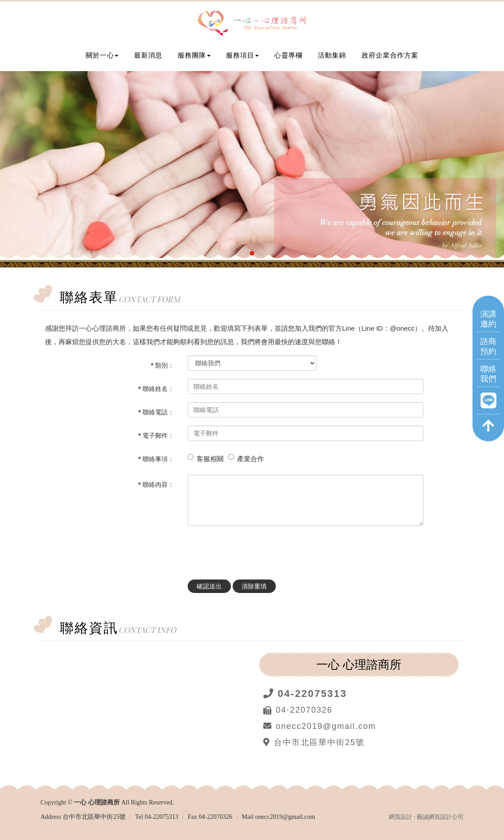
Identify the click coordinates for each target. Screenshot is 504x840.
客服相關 (210, 459)
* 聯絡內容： (156, 485)
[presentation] (256, 550)
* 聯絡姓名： (156, 389)
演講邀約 (488, 318)
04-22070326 (216, 817)
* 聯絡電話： (156, 412)
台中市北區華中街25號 (94, 817)
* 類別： (162, 365)
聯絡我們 (488, 373)
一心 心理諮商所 (252, 24)
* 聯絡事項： (156, 459)
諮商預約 (488, 346)
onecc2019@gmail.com (285, 817)
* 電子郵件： (156, 436)
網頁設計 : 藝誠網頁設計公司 (426, 817)
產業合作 (251, 459)
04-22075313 (161, 817)
